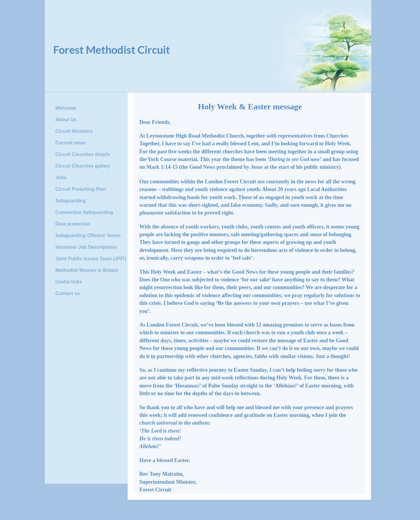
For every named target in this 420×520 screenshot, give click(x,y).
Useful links (69, 282)
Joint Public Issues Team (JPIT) (91, 259)
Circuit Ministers (74, 131)
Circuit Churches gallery (83, 166)
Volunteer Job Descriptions (86, 247)
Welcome (66, 108)
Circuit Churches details (83, 154)
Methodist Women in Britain (87, 270)
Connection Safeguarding (84, 212)
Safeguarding (71, 201)
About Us (66, 120)
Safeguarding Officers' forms (88, 235)
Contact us (68, 293)
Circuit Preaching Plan (81, 189)
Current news (71, 143)
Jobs (61, 178)
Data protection (73, 224)
